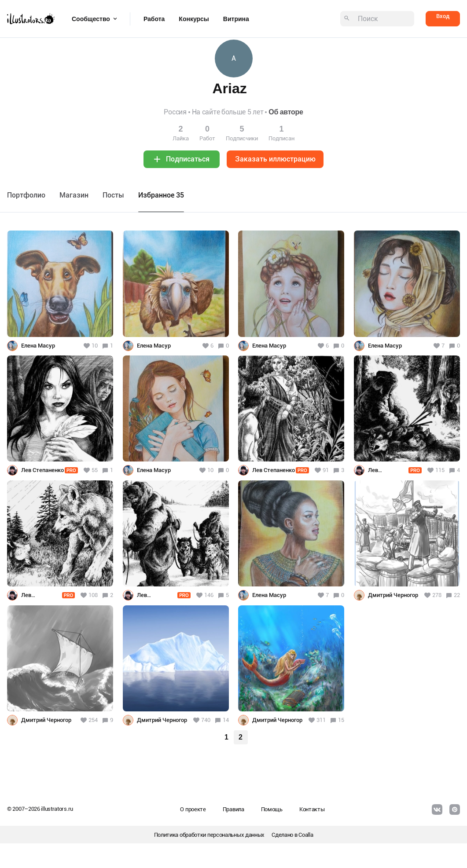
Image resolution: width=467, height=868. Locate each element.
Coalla (306, 835)
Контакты (312, 809)
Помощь (272, 809)
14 (226, 720)
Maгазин (74, 195)
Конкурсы (194, 19)
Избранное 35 (161, 195)
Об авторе (286, 112)
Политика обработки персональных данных (210, 835)
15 (341, 720)
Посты (113, 195)
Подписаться (188, 159)
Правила (233, 809)
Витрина (236, 19)
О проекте (193, 809)
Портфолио (26, 195)
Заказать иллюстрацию (275, 159)
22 (457, 595)
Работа (154, 19)
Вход (443, 16)
